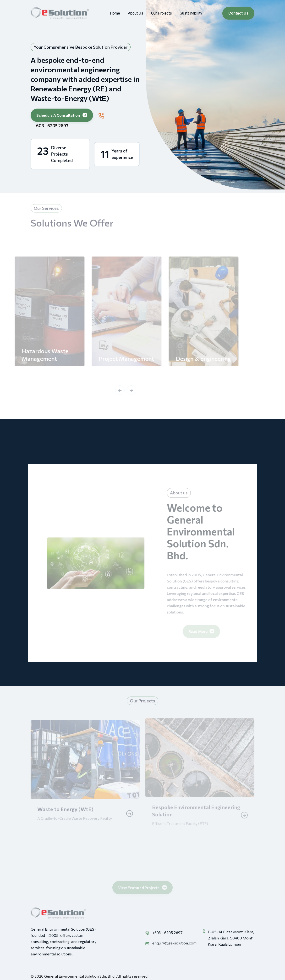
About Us (136, 13)
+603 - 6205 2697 (51, 126)
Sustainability (191, 13)
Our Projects (162, 13)
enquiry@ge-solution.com (174, 943)
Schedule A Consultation (62, 115)
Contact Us (238, 13)
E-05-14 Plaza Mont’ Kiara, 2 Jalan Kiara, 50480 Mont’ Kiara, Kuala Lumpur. (231, 938)
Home (115, 13)
